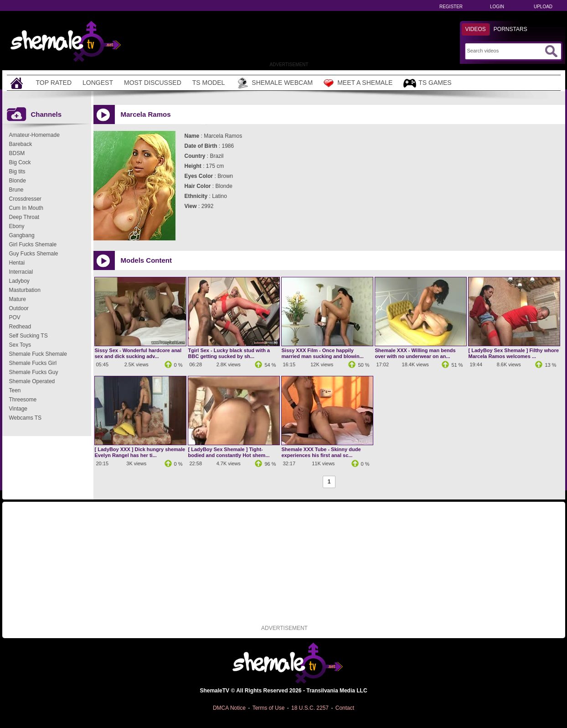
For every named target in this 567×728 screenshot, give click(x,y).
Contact (345, 708)
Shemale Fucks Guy (34, 372)
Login (497, 7)
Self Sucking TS (28, 336)
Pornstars (510, 29)
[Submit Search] (551, 51)
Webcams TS (26, 418)
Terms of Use (269, 708)
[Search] (505, 51)
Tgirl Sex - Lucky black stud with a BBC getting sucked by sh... (229, 353)
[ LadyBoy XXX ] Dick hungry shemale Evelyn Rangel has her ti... (140, 452)
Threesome (23, 400)
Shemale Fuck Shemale (38, 354)
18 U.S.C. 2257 (310, 708)
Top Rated (54, 83)
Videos (476, 29)
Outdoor (19, 308)
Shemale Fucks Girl (33, 363)
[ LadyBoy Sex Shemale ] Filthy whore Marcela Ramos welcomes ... (514, 353)
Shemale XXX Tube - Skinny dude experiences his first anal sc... (321, 452)
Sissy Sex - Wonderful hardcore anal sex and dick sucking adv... (138, 353)
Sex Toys (20, 345)
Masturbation (25, 290)
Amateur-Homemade (34, 135)
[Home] (18, 83)
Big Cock (20, 162)
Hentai (17, 263)
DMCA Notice (229, 708)
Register (451, 7)
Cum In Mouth (26, 208)
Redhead (20, 327)
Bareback (21, 144)
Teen (15, 390)
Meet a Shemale (358, 83)
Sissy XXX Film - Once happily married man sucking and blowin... (323, 353)
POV (15, 317)
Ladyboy (19, 281)
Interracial (21, 272)
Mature (18, 299)
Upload (543, 7)
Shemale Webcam (274, 83)
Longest (98, 83)
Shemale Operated (32, 381)
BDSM (17, 153)
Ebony (17, 226)
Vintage (18, 409)
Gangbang (22, 235)
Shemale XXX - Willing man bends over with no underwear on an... (415, 353)
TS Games (427, 83)
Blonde (18, 181)
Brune (16, 190)
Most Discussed (153, 83)
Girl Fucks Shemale (33, 244)
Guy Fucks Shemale (34, 254)
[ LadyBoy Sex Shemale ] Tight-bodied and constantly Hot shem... (229, 452)
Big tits (17, 172)
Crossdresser (25, 199)
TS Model (209, 83)
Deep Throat (24, 217)
